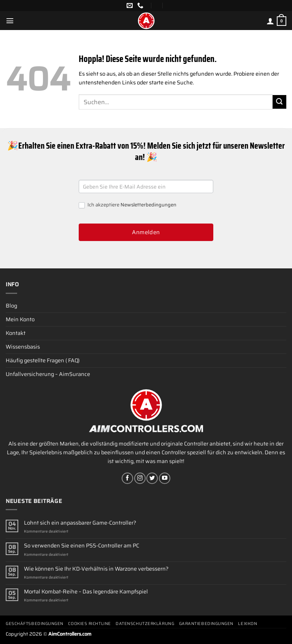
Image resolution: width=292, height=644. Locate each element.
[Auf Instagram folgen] (140, 478)
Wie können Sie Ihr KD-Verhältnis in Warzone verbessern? (96, 569)
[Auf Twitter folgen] (152, 478)
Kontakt (16, 333)
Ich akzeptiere (128, 205)
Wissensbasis (23, 347)
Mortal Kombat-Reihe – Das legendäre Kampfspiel (86, 592)
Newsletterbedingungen (148, 205)
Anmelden (146, 232)
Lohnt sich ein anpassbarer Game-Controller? (80, 523)
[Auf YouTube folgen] (165, 478)
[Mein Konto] (270, 21)
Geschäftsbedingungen (35, 624)
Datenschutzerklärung (145, 624)
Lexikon (248, 624)
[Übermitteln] (279, 102)
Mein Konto (20, 319)
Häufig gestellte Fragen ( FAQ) (43, 360)
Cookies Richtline (89, 624)
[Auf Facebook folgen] (127, 478)
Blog (11, 306)
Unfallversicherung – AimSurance (48, 374)
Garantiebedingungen (206, 624)
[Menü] (10, 21)
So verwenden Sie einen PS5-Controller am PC (82, 546)
